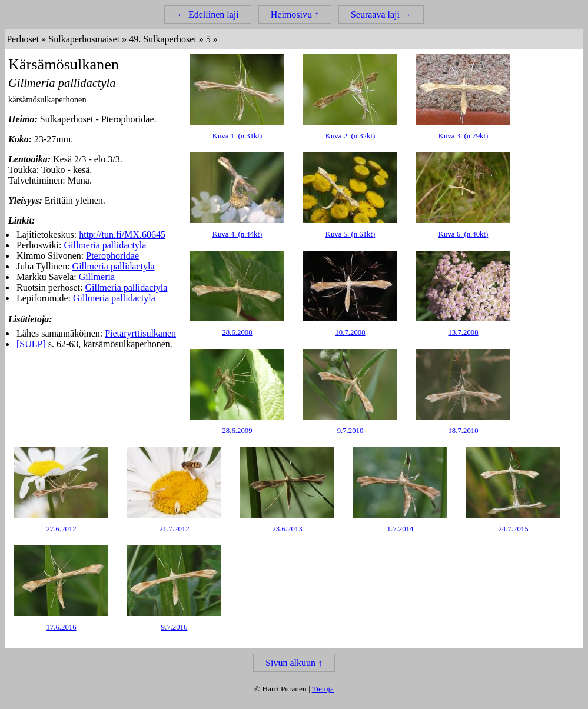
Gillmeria (97, 277)
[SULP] (31, 344)
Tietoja (323, 689)
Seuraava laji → (381, 14)
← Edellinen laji (208, 14)
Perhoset (23, 39)
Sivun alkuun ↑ (294, 663)
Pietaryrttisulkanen (140, 333)
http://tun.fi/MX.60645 (122, 234)
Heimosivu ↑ (295, 14)
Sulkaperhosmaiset (84, 39)
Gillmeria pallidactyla (105, 245)
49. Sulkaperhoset (163, 39)
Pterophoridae (112, 256)
